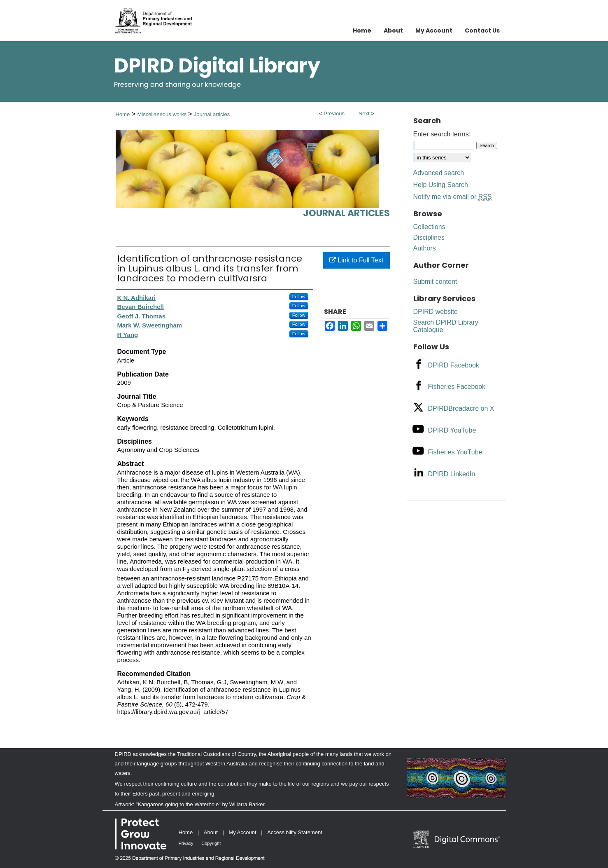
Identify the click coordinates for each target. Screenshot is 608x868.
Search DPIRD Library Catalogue (446, 326)
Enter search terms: (442, 134)
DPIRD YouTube (452, 430)
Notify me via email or (453, 197)
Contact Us (482, 30)
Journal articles (212, 114)
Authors (425, 248)
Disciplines (429, 237)
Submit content (435, 282)
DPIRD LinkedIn (452, 474)
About (211, 832)
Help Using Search (441, 185)
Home (123, 114)
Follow (299, 297)
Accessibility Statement (295, 832)
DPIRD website (436, 312)
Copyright (211, 843)
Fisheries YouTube (455, 452)
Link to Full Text (356, 260)
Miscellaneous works (163, 114)
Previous (334, 113)
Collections (429, 227)
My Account (242, 832)
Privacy (186, 843)
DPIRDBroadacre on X (461, 408)
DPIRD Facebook (454, 365)
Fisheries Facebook (457, 387)
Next (364, 113)
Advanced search (439, 173)
